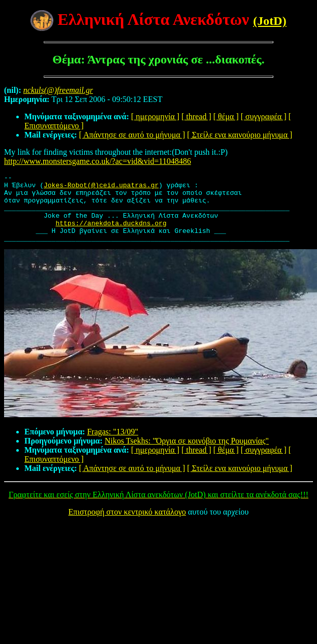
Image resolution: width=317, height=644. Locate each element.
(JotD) (270, 21)
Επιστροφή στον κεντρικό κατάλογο (127, 526)
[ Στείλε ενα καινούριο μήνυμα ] (240, 135)
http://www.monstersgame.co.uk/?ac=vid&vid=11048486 (98, 161)
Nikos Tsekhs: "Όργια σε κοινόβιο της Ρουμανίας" (187, 454)
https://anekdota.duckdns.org (111, 233)
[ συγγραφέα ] (264, 116)
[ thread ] (196, 116)
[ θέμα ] (226, 116)
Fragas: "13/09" (113, 445)
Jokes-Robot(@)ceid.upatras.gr (101, 188)
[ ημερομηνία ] (155, 116)
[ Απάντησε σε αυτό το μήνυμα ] (132, 135)
